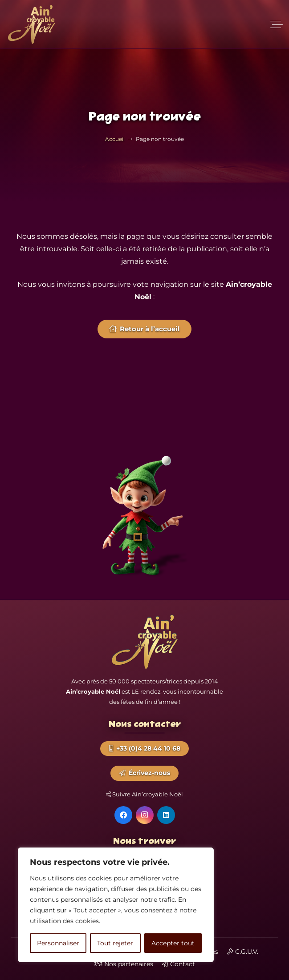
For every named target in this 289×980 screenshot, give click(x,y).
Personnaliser (58, 943)
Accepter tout (173, 943)
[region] (116, 905)
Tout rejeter (115, 943)
